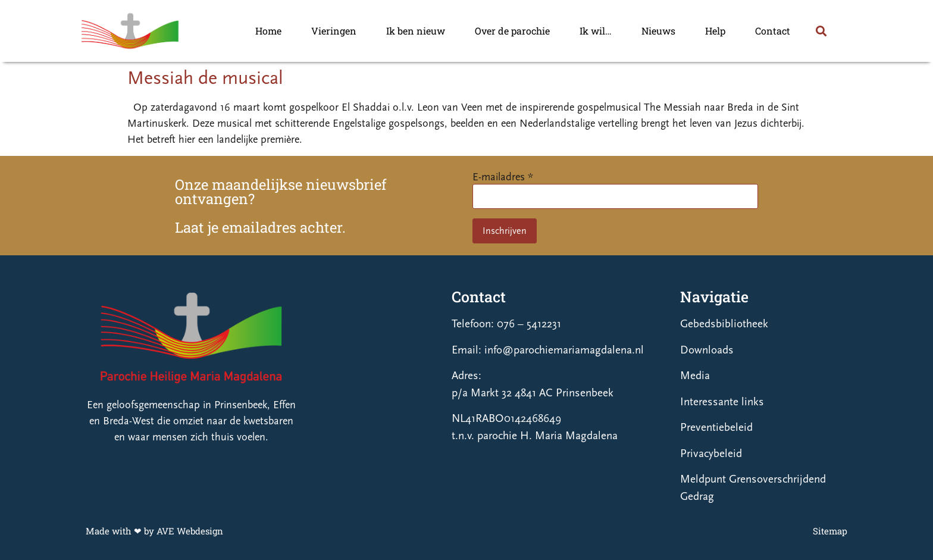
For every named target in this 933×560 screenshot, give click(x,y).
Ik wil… (596, 31)
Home (268, 31)
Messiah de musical (205, 78)
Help (715, 31)
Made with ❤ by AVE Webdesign (154, 531)
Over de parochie (512, 31)
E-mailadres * (503, 177)
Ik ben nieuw (416, 31)
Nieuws (658, 31)
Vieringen (334, 31)
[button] (821, 31)
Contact (773, 31)
